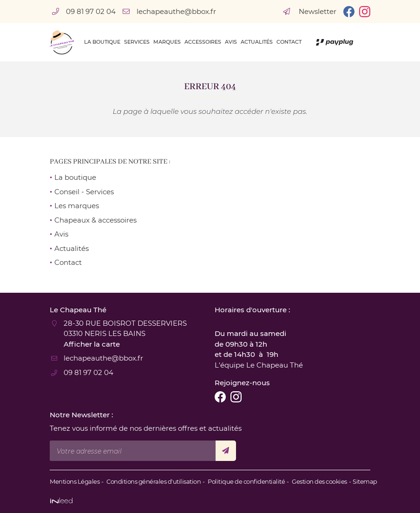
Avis (231, 42)
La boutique (102, 42)
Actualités (257, 42)
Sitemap (365, 482)
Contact (289, 42)
